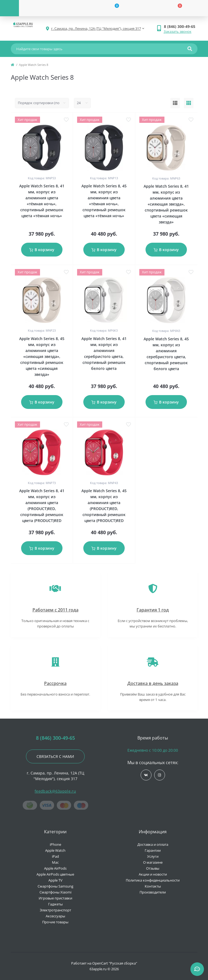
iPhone (55, 844)
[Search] (190, 49)
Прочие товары (55, 922)
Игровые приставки (55, 898)
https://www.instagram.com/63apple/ (159, 775)
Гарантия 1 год (153, 610)
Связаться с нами (55, 756)
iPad (55, 856)
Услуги (153, 856)
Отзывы (153, 868)
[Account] (50, 8)
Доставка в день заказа (153, 683)
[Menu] (9, 8)
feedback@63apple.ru (55, 791)
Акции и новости (153, 874)
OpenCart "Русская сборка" (115, 963)
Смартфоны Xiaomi (55, 892)
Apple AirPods (55, 868)
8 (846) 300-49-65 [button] (55, 738)
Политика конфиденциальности (153, 880)
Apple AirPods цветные (55, 874)
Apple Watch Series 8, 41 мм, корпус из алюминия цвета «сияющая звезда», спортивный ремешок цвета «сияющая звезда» (166, 204)
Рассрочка (55, 683)
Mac (55, 862)
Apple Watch (55, 850)
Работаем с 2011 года (55, 610)
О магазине (153, 862)
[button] (181, 26)
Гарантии (153, 850)
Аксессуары (55, 916)
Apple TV (55, 880)
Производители (153, 892)
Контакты (153, 886)
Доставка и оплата (153, 844)
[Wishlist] (113, 8)
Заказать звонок (178, 31)
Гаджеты (55, 904)
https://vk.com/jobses (146, 775)
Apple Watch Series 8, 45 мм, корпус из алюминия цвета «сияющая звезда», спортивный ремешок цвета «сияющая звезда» (42, 356)
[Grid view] (189, 103)
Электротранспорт (55, 910)
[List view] (175, 103)
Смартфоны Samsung (55, 886)
